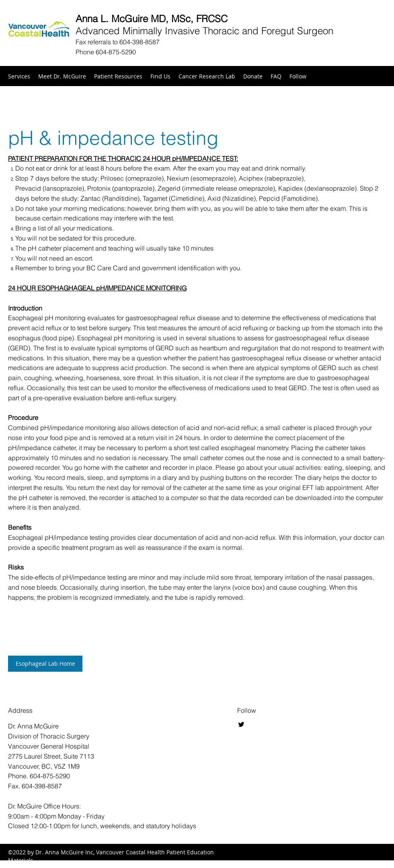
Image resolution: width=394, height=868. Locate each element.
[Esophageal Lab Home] (45, 664)
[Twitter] (241, 724)
